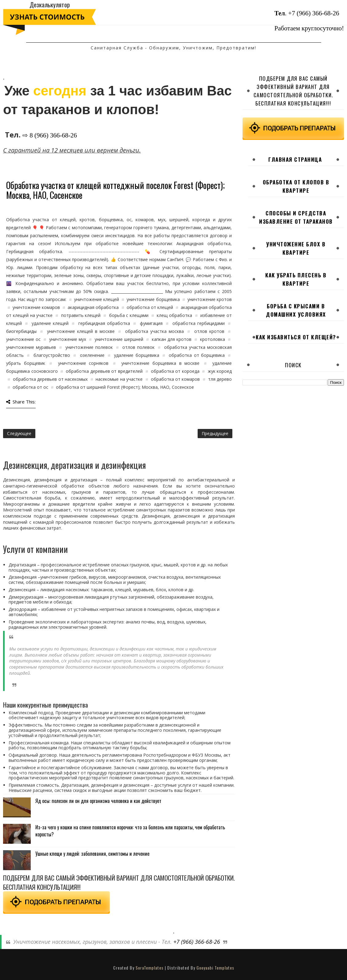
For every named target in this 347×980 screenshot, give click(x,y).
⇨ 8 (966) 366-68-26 (50, 135)
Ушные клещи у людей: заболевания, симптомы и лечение (92, 854)
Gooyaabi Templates (215, 968)
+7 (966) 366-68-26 (314, 13)
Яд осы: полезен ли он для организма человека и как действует (98, 801)
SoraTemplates (150, 968)
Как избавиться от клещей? (296, 337)
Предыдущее (215, 433)
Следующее (19, 433)
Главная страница (295, 159)
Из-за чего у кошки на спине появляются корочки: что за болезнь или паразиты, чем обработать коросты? (130, 831)
